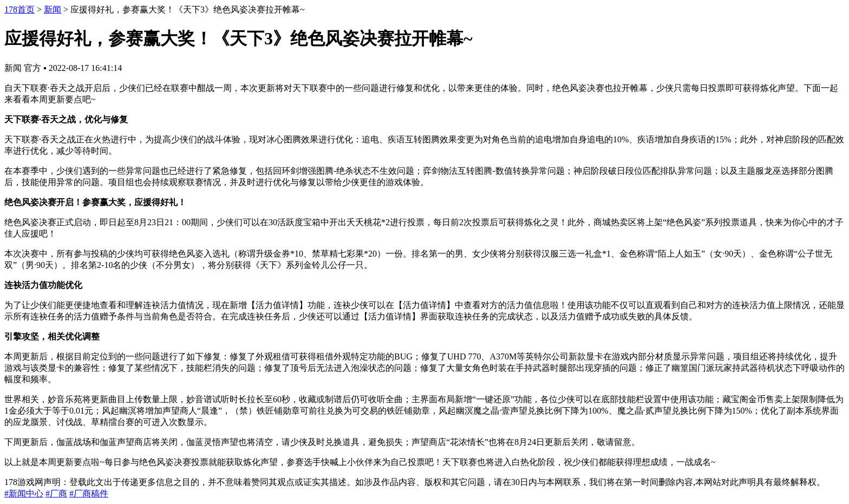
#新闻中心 (24, 493)
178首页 (19, 9)
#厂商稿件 (89, 493)
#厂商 (56, 493)
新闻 (53, 9)
